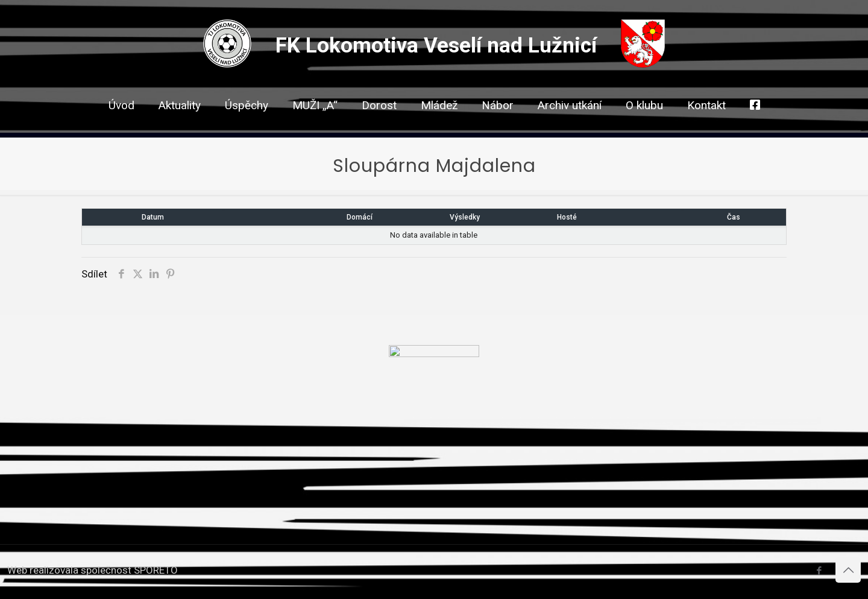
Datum (153, 217)
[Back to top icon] (848, 570)
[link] (379, 127)
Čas (734, 217)
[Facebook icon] (819, 571)
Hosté (567, 217)
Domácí (360, 217)
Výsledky (465, 217)
